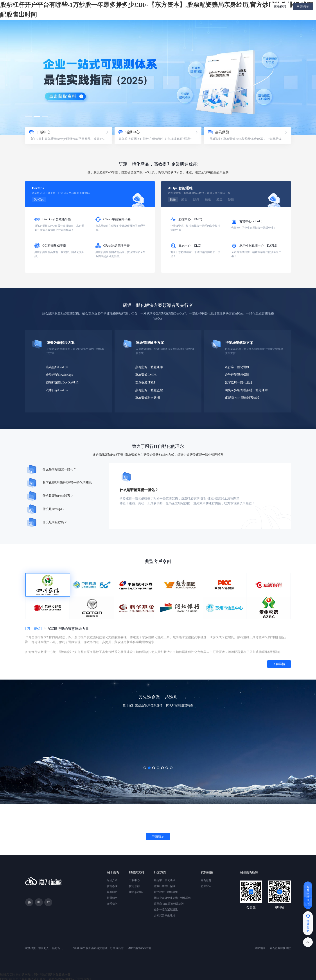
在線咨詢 (280, 6)
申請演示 (303, 6)
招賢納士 (112, 896)
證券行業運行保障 (239, 374)
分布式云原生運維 (165, 914)
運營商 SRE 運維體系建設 (244, 396)
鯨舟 (195, 200)
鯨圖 (228, 200)
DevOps (39, 200)
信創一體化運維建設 (166, 908)
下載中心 (134, 879)
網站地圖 (260, 946)
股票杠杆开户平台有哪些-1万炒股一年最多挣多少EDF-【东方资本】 (46, 977)
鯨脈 (206, 200)
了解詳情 (278, 663)
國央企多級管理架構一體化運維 (248, 389)
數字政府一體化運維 (240, 381)
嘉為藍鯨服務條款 (280, 946)
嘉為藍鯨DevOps (58, 367)
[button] (29, 117)
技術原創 (134, 884)
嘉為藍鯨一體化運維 (150, 367)
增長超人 (44, 946)
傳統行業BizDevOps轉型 (63, 381)
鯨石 (184, 200)
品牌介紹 (112, 879)
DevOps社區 (136, 890)
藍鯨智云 (206, 884)
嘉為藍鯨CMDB (147, 374)
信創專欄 (112, 884)
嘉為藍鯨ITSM (146, 381)
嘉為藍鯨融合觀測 (149, 396)
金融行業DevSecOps (60, 374)
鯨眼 (173, 200)
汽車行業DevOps (58, 389)
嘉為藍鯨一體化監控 (150, 389)
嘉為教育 (206, 879)
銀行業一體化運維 (239, 367)
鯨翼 (217, 200)
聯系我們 (112, 902)
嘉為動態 (112, 890)
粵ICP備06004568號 (140, 946)
